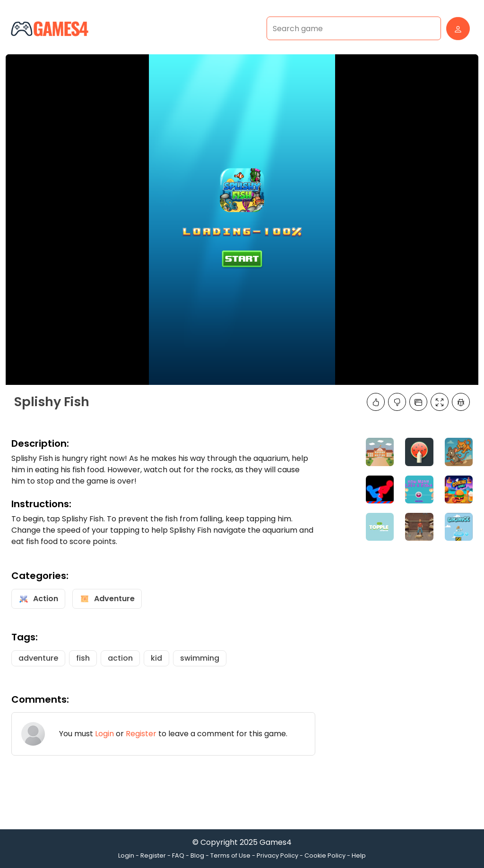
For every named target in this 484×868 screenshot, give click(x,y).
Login (104, 734)
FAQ (178, 855)
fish (83, 658)
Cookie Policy (325, 855)
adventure (38, 658)
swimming (200, 658)
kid (156, 658)
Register (141, 734)
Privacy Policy (277, 855)
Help (359, 855)
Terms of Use (230, 855)
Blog (197, 855)
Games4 (276, 842)
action (120, 658)
